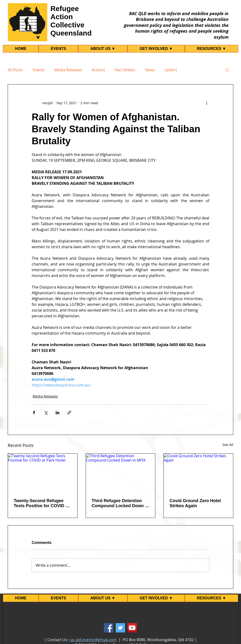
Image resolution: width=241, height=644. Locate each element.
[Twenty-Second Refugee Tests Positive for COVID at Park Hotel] (43, 473)
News (150, 70)
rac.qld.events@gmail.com (93, 640)
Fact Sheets (125, 70)
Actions (98, 70)
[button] (227, 70)
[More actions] (206, 103)
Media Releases (68, 70)
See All (228, 445)
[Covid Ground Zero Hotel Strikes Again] (198, 473)
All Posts (15, 70)
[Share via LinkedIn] (57, 412)
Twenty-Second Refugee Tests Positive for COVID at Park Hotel (42, 503)
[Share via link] (69, 412)
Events (39, 70)
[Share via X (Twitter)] (46, 412)
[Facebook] (109, 628)
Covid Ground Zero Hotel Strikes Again (195, 503)
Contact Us (57, 640)
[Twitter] (120, 628)
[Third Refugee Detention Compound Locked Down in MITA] (121, 473)
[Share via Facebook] (34, 412)
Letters (171, 70)
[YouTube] (132, 628)
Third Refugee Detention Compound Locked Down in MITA (120, 503)
